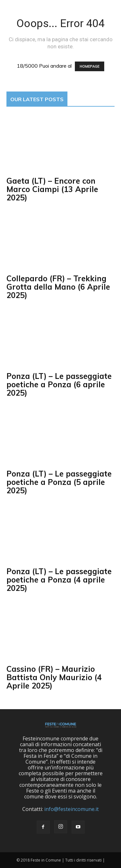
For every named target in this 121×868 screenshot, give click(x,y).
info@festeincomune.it (71, 809)
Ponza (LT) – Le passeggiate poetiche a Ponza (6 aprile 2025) (59, 384)
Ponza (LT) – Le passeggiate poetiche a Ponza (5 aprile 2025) (59, 482)
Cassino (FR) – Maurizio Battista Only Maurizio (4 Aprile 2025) (54, 677)
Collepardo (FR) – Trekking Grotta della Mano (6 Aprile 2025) (58, 287)
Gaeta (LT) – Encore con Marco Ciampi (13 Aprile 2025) (52, 189)
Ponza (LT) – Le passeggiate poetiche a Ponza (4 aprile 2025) (59, 580)
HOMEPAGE (90, 66)
